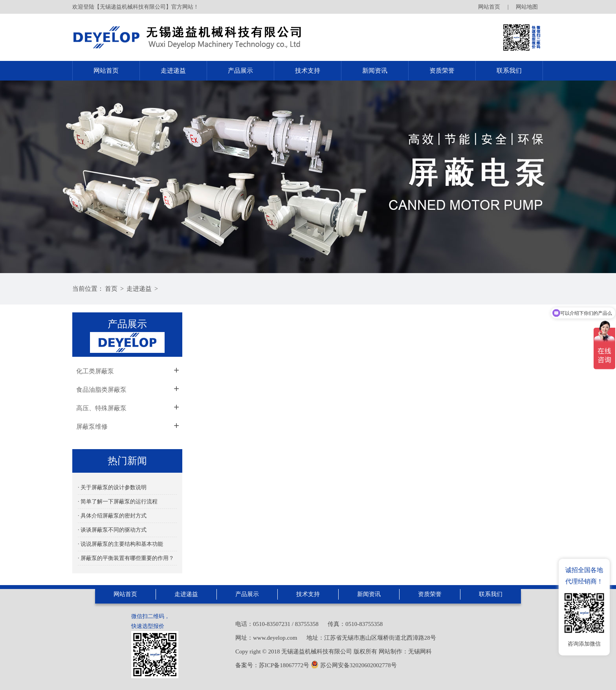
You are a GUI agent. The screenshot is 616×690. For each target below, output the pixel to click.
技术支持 (308, 71)
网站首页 (489, 7)
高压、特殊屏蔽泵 (101, 408)
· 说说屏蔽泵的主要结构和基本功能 (120, 544)
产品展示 (240, 71)
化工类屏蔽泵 (95, 371)
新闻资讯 (375, 71)
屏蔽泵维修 (92, 427)
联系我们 (509, 71)
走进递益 (173, 71)
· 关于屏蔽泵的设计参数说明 (112, 487)
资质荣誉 (442, 71)
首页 (111, 289)
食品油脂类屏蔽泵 (101, 390)
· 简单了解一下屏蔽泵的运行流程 (118, 502)
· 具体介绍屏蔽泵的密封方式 (112, 516)
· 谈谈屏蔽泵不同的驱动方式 (112, 530)
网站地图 (527, 7)
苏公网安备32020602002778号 (354, 665)
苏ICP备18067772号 (284, 665)
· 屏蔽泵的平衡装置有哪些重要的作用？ (126, 558)
